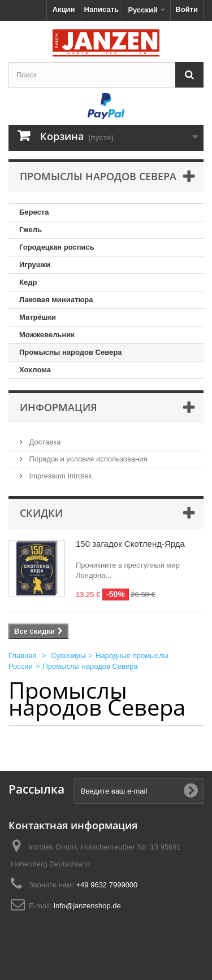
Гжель (31, 230)
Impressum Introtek (60, 476)
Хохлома (35, 370)
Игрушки (35, 265)
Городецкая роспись (57, 247)
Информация (59, 407)
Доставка (44, 442)
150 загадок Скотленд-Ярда (130, 544)
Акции (64, 9)
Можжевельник (47, 335)
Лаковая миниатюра (56, 300)
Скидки (41, 513)
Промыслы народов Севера (70, 352)
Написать (101, 9)
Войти (187, 9)
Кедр (28, 282)
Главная (22, 655)
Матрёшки (38, 317)
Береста (34, 212)
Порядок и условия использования (87, 459)
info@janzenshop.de (87, 906)
